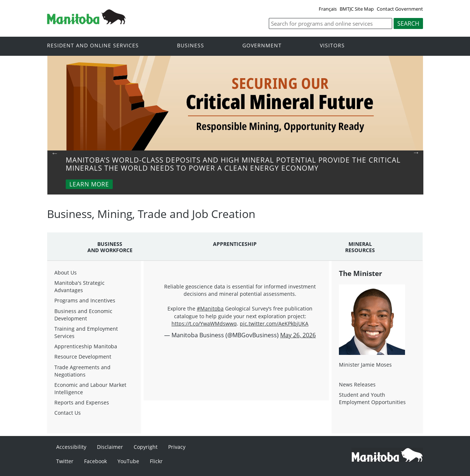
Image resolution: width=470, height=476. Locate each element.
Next (416, 152)
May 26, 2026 (298, 335)
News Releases (357, 384)
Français (328, 9)
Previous (55, 153)
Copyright (146, 447)
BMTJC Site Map (357, 9)
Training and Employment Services (86, 332)
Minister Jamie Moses (365, 365)
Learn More (89, 184)
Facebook (95, 461)
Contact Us (68, 413)
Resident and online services (93, 46)
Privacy (177, 447)
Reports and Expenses (82, 402)
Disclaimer (110, 447)
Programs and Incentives (85, 300)
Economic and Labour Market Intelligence (90, 388)
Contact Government (400, 9)
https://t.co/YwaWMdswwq (204, 324)
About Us (66, 272)
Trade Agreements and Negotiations (82, 371)
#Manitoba (210, 308)
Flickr (156, 461)
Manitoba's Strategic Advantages (79, 286)
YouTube (128, 461)
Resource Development (83, 357)
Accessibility (71, 447)
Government (262, 46)
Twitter (65, 461)
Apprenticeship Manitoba (86, 346)
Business (191, 46)
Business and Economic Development (83, 315)
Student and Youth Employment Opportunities (372, 398)
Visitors (332, 46)
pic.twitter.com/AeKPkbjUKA (274, 324)
